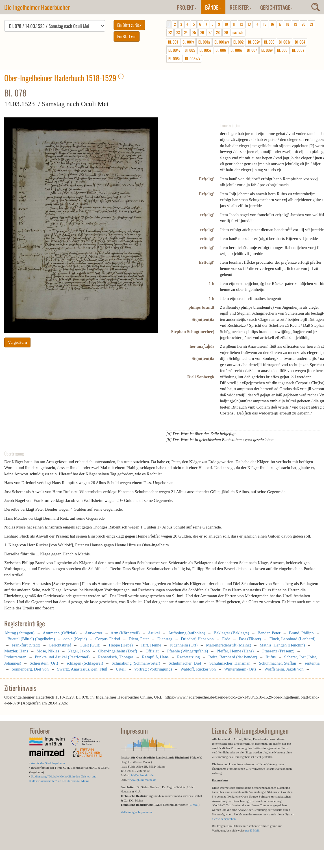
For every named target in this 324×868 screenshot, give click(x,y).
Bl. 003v (285, 42)
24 (186, 32)
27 (210, 32)
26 (202, 32)
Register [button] (241, 7)
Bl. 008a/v (193, 59)
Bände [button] (213, 7)
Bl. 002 (238, 42)
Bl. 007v (267, 50)
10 (226, 24)
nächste (238, 32)
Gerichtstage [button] (277, 7)
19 (295, 24)
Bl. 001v (188, 42)
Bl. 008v (298, 50)
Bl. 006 (221, 50)
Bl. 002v (254, 42)
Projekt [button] (187, 7)
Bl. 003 (269, 42)
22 (170, 32)
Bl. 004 (300, 42)
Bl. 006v (236, 50)
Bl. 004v (174, 50)
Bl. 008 (282, 50)
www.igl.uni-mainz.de (142, 780)
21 (311, 24)
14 (257, 24)
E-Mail (194, 805)
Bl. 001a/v (222, 42)
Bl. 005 (190, 50)
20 (304, 24)
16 (272, 24)
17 (280, 24)
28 (218, 32)
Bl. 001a (204, 42)
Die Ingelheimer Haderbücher (37, 7)
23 (178, 32)
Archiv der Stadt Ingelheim (48, 763)
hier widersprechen (224, 819)
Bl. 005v (205, 50)
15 (265, 24)
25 (194, 32)
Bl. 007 (252, 50)
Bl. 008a (174, 59)
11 (234, 24)
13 (249, 24)
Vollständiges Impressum (136, 812)
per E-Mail (252, 830)
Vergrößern (17, 342)
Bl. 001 (173, 42)
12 (241, 24)
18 (288, 24)
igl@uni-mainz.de (142, 775)
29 (226, 32)
